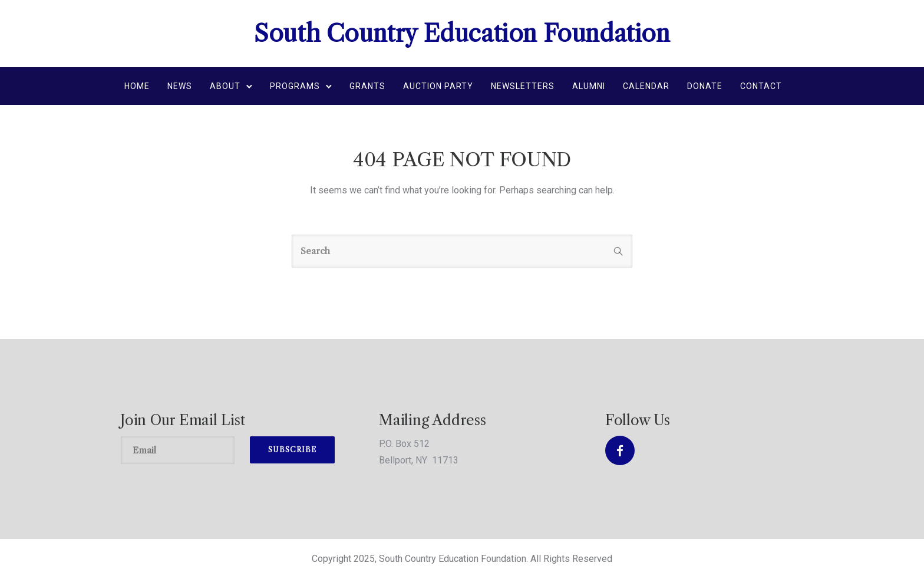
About (225, 86)
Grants (367, 86)
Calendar (646, 86)
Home (137, 86)
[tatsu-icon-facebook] (620, 450)
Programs (295, 86)
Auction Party (438, 86)
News (180, 86)
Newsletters (523, 86)
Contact (761, 86)
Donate (705, 86)
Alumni (589, 86)
